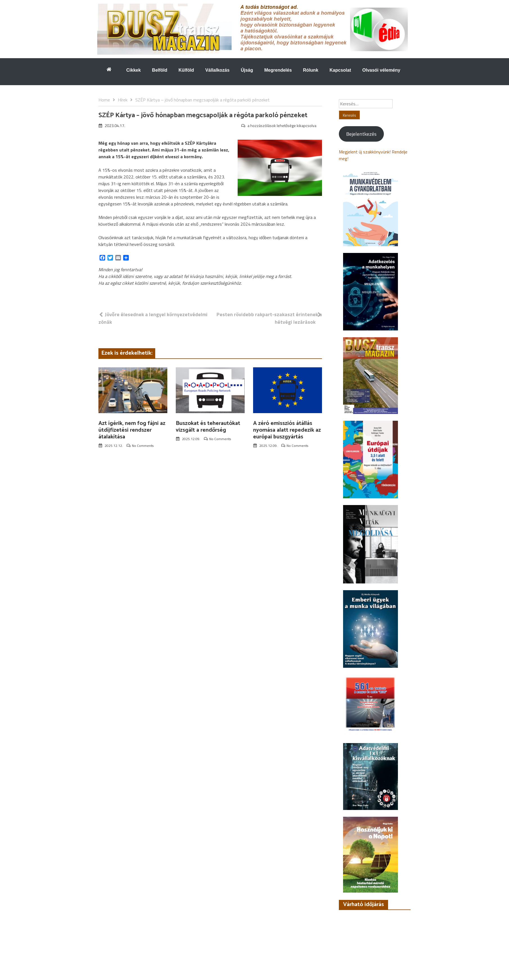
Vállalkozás (217, 70)
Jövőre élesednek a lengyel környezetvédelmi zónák (153, 318)
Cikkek (134, 70)
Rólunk (311, 70)
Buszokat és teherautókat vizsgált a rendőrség (208, 427)
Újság (247, 70)
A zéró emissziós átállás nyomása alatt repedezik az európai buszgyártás (287, 430)
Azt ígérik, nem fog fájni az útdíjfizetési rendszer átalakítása (132, 430)
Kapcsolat (340, 70)
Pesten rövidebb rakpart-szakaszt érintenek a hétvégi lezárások (269, 318)
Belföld (160, 70)
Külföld (186, 70)
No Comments (143, 446)
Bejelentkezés (361, 134)
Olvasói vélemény (381, 70)
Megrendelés (278, 70)
